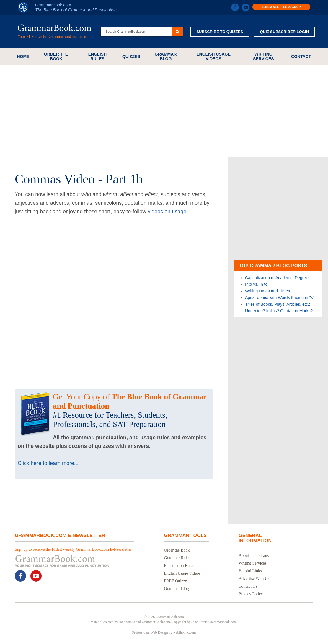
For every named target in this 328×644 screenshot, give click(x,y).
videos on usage (167, 212)
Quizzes (131, 56)
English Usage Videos (213, 56)
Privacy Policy (251, 594)
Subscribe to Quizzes (220, 32)
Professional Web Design (150, 632)
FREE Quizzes (176, 581)
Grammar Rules (177, 558)
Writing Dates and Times (267, 291)
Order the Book (56, 56)
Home (23, 56)
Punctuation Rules (179, 566)
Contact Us (248, 586)
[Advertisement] (164, 111)
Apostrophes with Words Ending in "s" (280, 297)
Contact (301, 56)
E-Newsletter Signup (281, 7)
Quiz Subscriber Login (284, 32)
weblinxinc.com (184, 632)
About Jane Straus (254, 556)
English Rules (97, 56)
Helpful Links (250, 571)
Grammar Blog (166, 56)
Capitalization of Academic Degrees (278, 278)
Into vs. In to (256, 284)
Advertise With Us (254, 579)
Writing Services (263, 56)
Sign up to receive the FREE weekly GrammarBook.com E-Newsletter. (74, 549)
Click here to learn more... (48, 463)
